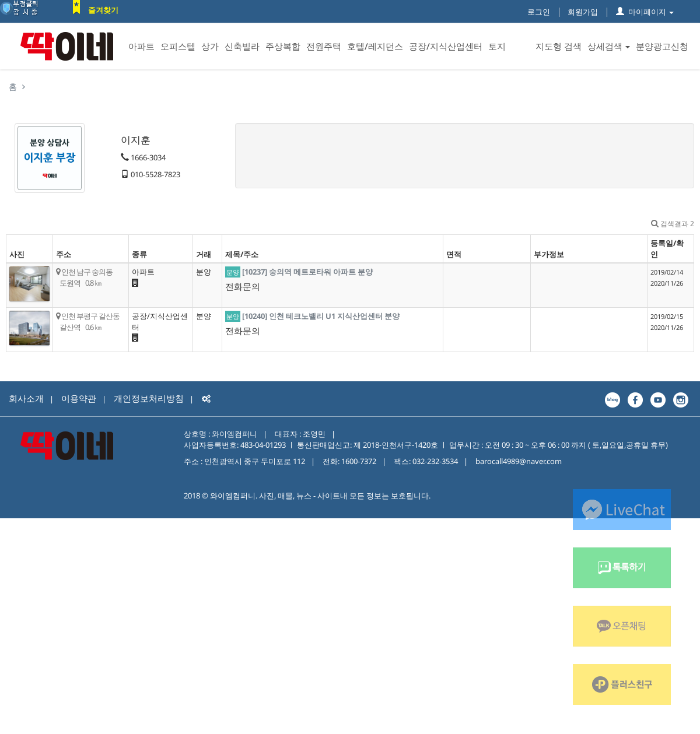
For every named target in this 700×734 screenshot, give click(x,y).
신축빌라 (242, 46)
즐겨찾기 (103, 10)
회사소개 (26, 398)
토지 (497, 46)
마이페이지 (645, 12)
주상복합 (283, 46)
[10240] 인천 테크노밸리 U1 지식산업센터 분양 (321, 316)
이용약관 (79, 398)
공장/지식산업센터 (446, 46)
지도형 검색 (559, 46)
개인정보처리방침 (149, 398)
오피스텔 (178, 46)
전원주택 (324, 46)
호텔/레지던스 (375, 46)
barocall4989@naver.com (519, 461)
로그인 (539, 12)
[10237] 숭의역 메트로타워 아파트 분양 (307, 272)
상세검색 (609, 46)
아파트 (141, 46)
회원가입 (583, 12)
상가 (210, 46)
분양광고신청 (662, 46)
